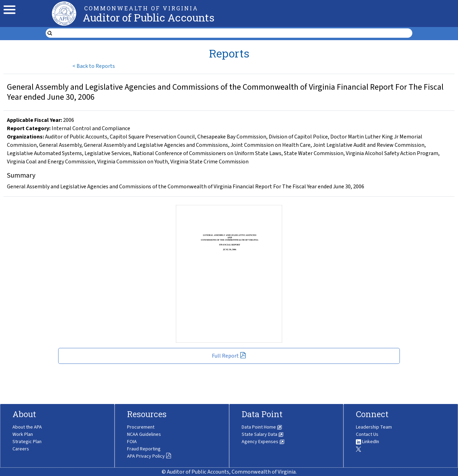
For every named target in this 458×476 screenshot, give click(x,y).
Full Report (229, 356)
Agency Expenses (263, 442)
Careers (21, 449)
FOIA (132, 442)
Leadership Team (374, 427)
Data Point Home (262, 427)
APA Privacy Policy (149, 456)
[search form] (233, 33)
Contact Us (367, 434)
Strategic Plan (27, 442)
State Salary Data (263, 434)
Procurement (141, 427)
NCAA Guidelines (144, 434)
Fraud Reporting (144, 449)
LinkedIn (367, 442)
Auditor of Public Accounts (149, 17)
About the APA (27, 427)
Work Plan (23, 434)
